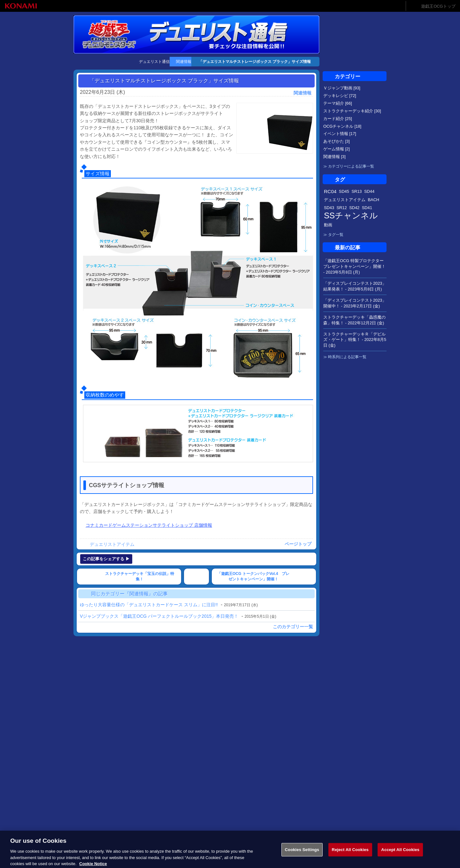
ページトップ (298, 544)
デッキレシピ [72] (340, 96)
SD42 (354, 208)
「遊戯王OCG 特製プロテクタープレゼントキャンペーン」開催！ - (354, 266)
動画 (328, 225)
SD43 (329, 208)
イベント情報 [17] (340, 134)
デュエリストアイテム (112, 544)
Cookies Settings (302, 855)
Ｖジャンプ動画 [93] (342, 88)
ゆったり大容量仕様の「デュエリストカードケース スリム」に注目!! (149, 605)
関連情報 (184, 62)
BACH (374, 200)
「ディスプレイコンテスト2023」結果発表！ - (355, 286)
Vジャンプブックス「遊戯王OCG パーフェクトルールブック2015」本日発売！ (159, 616)
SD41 (367, 208)
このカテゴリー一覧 (293, 627)
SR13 (356, 191)
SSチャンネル (351, 215)
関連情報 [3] (334, 157)
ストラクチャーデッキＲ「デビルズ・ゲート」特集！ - (355, 340)
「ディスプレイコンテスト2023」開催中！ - (355, 303)
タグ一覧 (336, 235)
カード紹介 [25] (338, 119)
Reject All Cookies (350, 855)
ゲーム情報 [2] (337, 149)
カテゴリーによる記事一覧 (351, 166)
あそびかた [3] (337, 141)
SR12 (342, 208)
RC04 (330, 191)
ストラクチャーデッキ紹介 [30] (352, 111)
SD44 (369, 191)
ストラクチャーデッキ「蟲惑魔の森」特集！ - (354, 320)
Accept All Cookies (400, 855)
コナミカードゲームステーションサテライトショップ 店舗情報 (149, 525)
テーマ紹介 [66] (338, 103)
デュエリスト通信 (154, 62)
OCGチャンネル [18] (342, 126)
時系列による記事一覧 (347, 357)
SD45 (344, 191)
